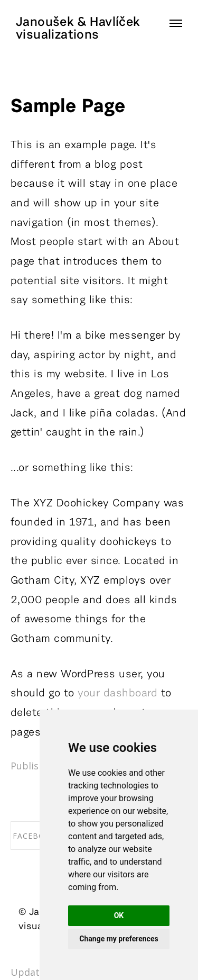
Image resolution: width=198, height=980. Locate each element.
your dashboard (117, 693)
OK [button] (119, 915)
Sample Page (68, 107)
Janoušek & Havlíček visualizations (78, 29)
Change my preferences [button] (119, 939)
